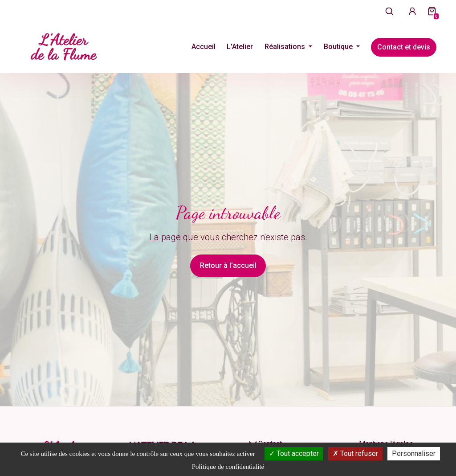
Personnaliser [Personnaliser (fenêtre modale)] (414, 453)
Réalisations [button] (286, 47)
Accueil (204, 47)
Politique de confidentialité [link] (228, 467)
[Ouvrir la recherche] (389, 11)
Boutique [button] (339, 47)
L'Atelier (240, 47)
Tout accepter (294, 453)
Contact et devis (404, 47)
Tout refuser (355, 453)
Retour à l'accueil (228, 265)
